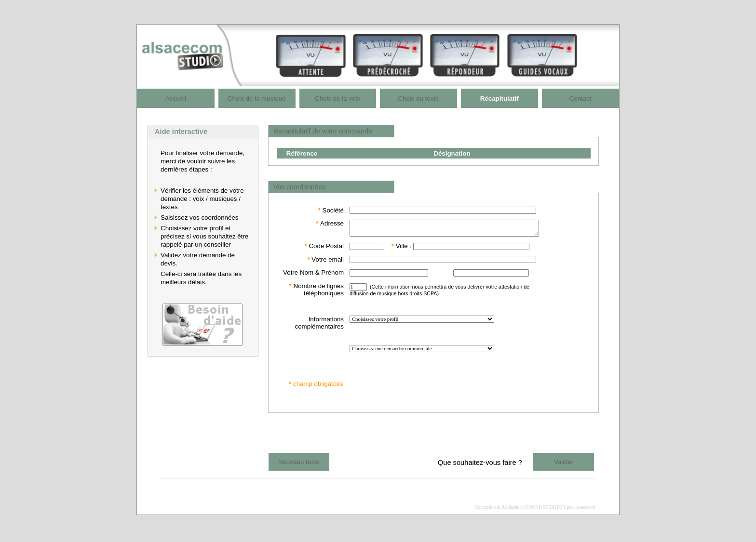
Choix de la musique (257, 99)
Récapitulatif (499, 99)
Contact (580, 99)
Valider (564, 465)
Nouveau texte (299, 465)
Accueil (176, 99)
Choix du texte (418, 99)
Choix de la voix (337, 99)
